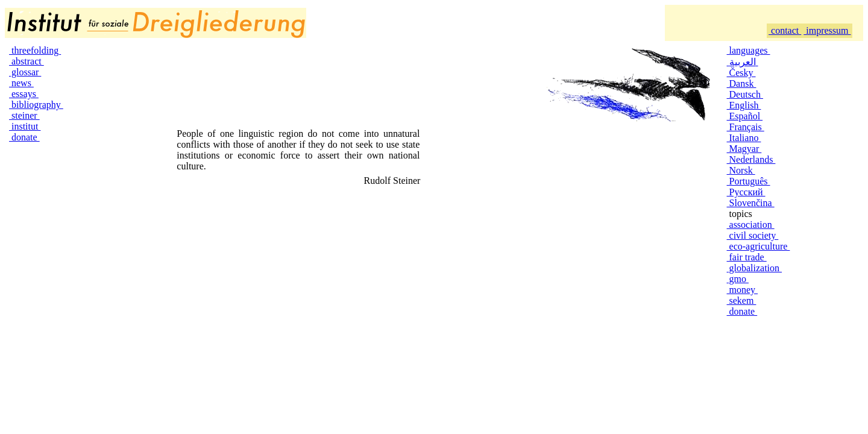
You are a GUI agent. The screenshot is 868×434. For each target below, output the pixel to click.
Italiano (744, 138)
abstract (27, 61)
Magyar (744, 149)
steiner (24, 115)
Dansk (742, 83)
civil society (753, 235)
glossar (25, 72)
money (743, 290)
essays (24, 94)
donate (24, 137)
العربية (743, 62)
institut (25, 126)
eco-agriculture (759, 246)
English (744, 105)
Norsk (741, 170)
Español (745, 116)
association (751, 225)
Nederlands (751, 159)
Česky (741, 73)
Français (746, 127)
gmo (738, 279)
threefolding (35, 50)
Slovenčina (751, 203)
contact (785, 30)
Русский (746, 192)
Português (749, 181)
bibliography (36, 105)
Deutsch (745, 94)
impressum (827, 30)
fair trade (747, 257)
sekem (742, 300)
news (21, 83)
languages (749, 50)
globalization (755, 268)
